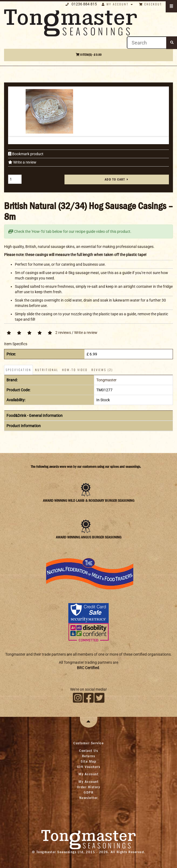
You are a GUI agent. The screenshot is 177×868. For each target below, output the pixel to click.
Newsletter (89, 798)
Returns (89, 756)
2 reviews (63, 333)
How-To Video (75, 370)
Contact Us (88, 751)
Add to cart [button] (115, 179)
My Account (88, 781)
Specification (18, 370)
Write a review (24, 162)
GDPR (88, 792)
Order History (89, 787)
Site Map (88, 761)
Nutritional (47, 370)
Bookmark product (27, 154)
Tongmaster (106, 380)
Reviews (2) (102, 370)
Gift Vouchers (89, 767)
